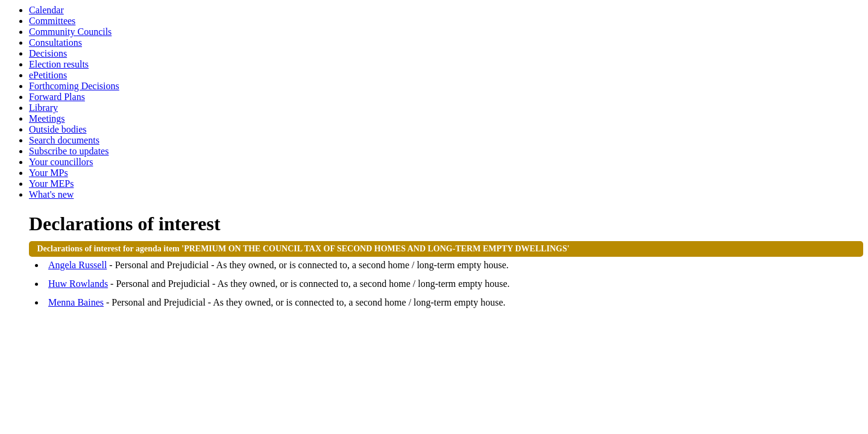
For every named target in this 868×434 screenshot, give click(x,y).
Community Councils (70, 32)
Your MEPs (51, 184)
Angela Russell (77, 265)
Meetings (47, 118)
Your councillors (61, 162)
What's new (51, 194)
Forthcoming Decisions (74, 86)
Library (43, 108)
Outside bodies (58, 129)
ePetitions (48, 75)
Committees (52, 21)
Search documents (64, 140)
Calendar (46, 10)
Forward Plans (57, 97)
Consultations (55, 42)
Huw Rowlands (78, 284)
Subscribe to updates (69, 151)
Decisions (48, 53)
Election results (59, 64)
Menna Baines (76, 302)
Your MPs (49, 173)
